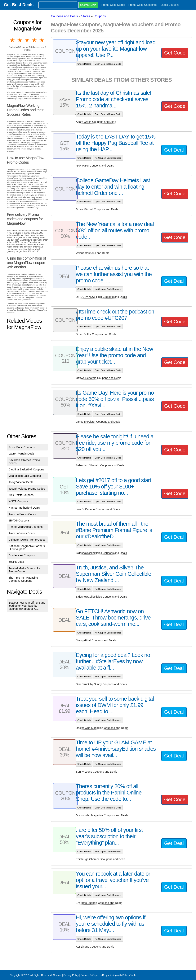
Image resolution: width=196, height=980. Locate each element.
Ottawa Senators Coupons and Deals (99, 378)
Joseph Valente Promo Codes (27, 489)
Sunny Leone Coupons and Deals (96, 772)
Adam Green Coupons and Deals (96, 122)
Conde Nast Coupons (22, 555)
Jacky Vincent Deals (21, 482)
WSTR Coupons (19, 501)
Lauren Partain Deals (22, 454)
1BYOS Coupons (19, 521)
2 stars (20, 40)
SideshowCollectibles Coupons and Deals (101, 553)
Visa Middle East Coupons (25, 476)
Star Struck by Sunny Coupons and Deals (101, 684)
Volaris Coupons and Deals (92, 253)
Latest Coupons (170, 5)
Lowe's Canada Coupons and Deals (98, 509)
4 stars (35, 40)
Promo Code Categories (143, 5)
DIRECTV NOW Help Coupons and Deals (101, 297)
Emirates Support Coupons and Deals (99, 903)
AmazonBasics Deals (22, 533)
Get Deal (174, 150)
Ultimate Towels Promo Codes (27, 540)
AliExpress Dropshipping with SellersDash (113, 975)
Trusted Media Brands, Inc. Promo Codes (25, 570)
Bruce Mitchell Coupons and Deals (97, 209)
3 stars (27, 40)
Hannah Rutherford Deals (24, 508)
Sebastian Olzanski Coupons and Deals (100, 465)
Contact (57, 975)
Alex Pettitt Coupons (21, 495)
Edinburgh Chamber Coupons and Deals (101, 859)
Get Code (175, 53)
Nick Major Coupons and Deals (95, 166)
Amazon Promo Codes (22, 514)
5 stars (42, 40)
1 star (13, 40)
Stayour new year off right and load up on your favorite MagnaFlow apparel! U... (27, 606)
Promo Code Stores (113, 5)
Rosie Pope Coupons (22, 447)
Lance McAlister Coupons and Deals (98, 422)
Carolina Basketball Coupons (26, 469)
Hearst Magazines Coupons (26, 527)
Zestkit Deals (17, 562)
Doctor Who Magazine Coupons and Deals (102, 728)
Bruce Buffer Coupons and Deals (96, 334)
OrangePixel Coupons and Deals (96, 640)
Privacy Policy (71, 975)
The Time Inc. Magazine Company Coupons (23, 579)
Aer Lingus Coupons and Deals (95, 947)
